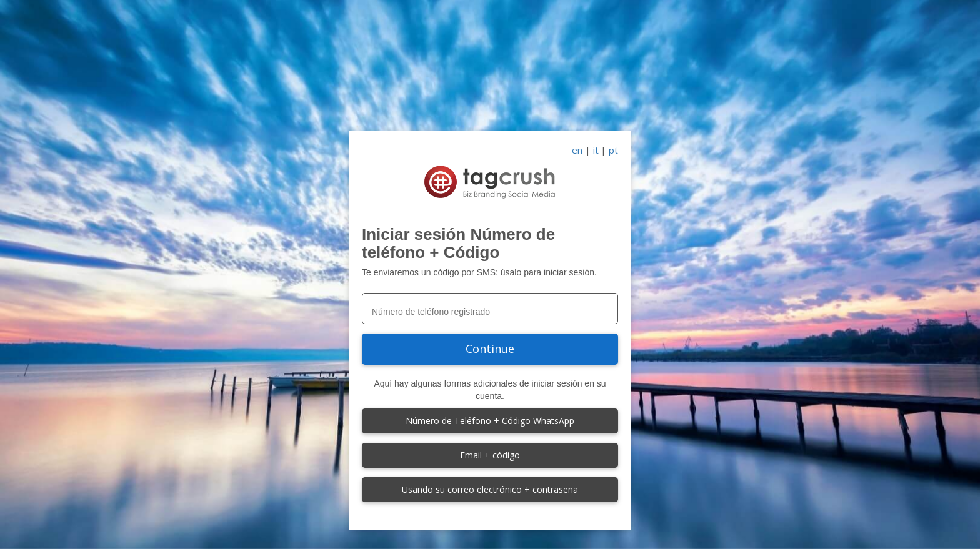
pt (613, 150)
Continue (490, 349)
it (596, 150)
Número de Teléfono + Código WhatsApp (490, 421)
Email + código (490, 455)
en (577, 150)
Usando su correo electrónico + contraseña (490, 489)
